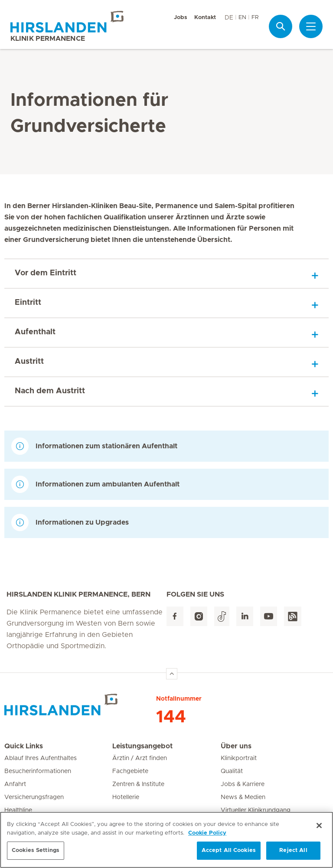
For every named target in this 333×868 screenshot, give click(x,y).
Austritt (29, 362)
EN (242, 18)
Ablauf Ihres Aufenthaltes (41, 758)
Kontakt (205, 18)
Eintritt (28, 303)
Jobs (181, 18)
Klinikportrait (239, 758)
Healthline (18, 810)
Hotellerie (126, 797)
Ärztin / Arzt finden (140, 758)
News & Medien (243, 797)
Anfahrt (15, 784)
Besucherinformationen (38, 771)
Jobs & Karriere (243, 784)
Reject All (293, 854)
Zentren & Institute (138, 784)
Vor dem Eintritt (46, 273)
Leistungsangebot (142, 746)
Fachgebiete (130, 771)
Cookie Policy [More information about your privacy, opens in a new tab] (207, 837)
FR (255, 18)
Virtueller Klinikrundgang (256, 810)
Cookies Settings (36, 854)
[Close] (319, 829)
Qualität (232, 771)
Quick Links (24, 746)
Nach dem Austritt (50, 391)
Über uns (236, 746)
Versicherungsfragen (34, 797)
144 (171, 717)
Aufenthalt (35, 332)
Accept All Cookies (229, 854)
